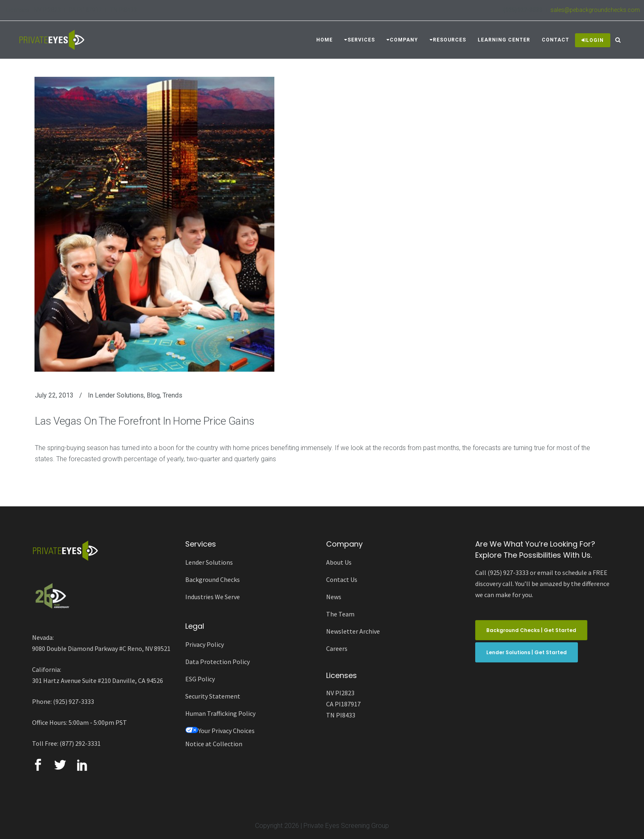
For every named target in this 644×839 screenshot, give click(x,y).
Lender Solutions (119, 395)
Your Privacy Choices (220, 731)
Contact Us (342, 579)
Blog (153, 395)
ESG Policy (200, 679)
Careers (337, 648)
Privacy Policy (205, 644)
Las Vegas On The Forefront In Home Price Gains (145, 421)
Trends (172, 395)
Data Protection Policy (217, 662)
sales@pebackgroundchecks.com (595, 10)
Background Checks (213, 579)
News (334, 597)
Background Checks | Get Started (531, 630)
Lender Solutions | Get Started (527, 652)
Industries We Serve (213, 597)
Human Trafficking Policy (220, 713)
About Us (339, 562)
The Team (340, 614)
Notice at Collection (214, 744)
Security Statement (213, 696)
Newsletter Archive (353, 631)
